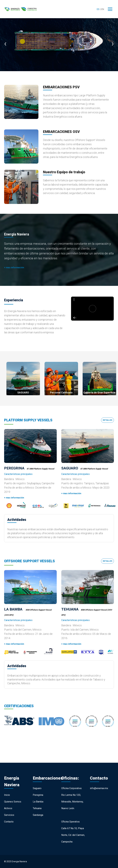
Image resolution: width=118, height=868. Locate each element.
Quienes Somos (13, 802)
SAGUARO (70, 468)
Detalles (107, 420)
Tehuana (37, 808)
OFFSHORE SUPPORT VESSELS (29, 561)
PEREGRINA (14, 468)
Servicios (9, 815)
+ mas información (14, 267)
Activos (8, 808)
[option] (59, 41)
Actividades (17, 520)
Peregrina (38, 795)
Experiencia (14, 300)
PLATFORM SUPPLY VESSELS (28, 420)
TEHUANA (70, 609)
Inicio (7, 795)
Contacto (9, 822)
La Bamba (38, 802)
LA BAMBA (14, 609)
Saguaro (37, 788)
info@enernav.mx (99, 788)
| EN (102, 9)
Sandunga (38, 815)
